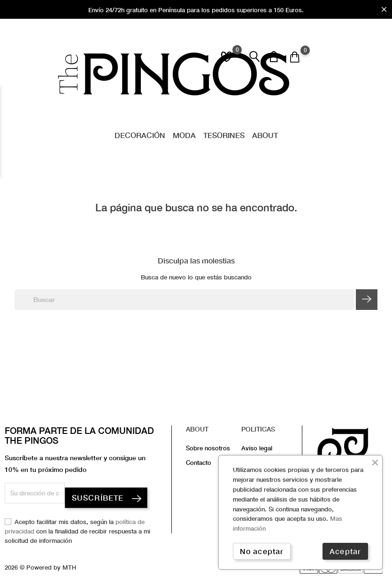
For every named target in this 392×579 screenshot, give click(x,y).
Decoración (140, 135)
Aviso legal (257, 448)
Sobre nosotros (208, 448)
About (265, 135)
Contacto (199, 463)
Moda (184, 135)
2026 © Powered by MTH (40, 567)
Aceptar (345, 551)
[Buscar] (184, 300)
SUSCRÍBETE (98, 498)
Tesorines (224, 135)
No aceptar (262, 551)
